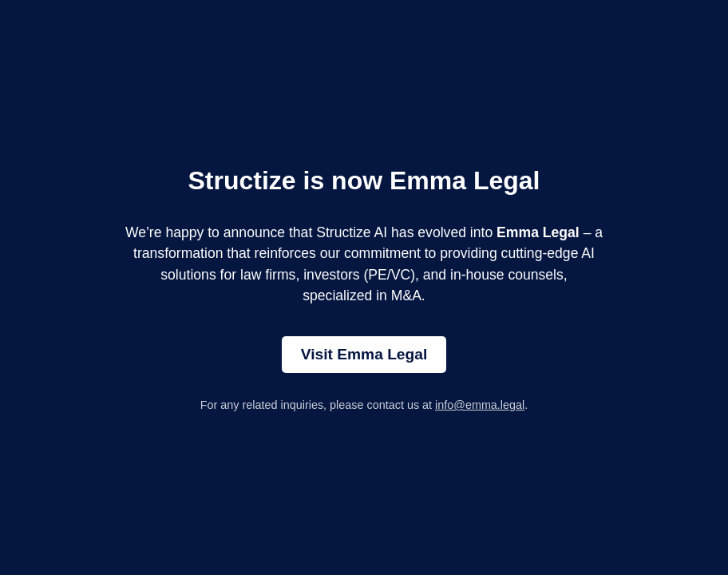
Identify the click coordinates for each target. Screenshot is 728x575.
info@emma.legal (480, 405)
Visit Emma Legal (364, 354)
